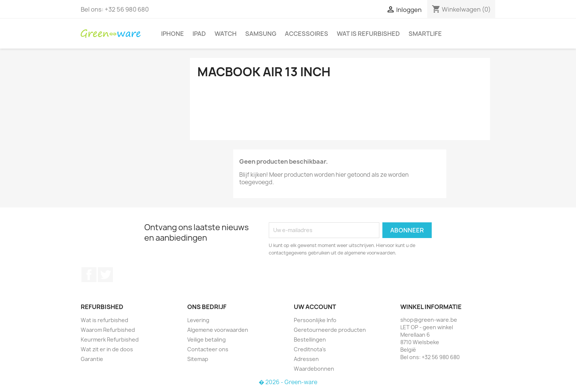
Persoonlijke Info (315, 320)
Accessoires (307, 34)
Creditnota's (310, 349)
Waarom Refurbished (108, 330)
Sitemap (198, 359)
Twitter (105, 275)
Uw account (315, 307)
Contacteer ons (208, 349)
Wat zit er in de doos (107, 349)
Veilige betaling (207, 339)
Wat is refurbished (368, 34)
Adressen (306, 359)
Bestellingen (310, 339)
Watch (226, 34)
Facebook (89, 275)
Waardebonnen (314, 369)
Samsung (261, 34)
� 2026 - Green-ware (288, 382)
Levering (198, 320)
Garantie (92, 359)
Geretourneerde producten (330, 330)
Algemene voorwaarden (218, 330)
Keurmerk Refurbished (110, 339)
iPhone (173, 34)
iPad (199, 34)
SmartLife (425, 34)
